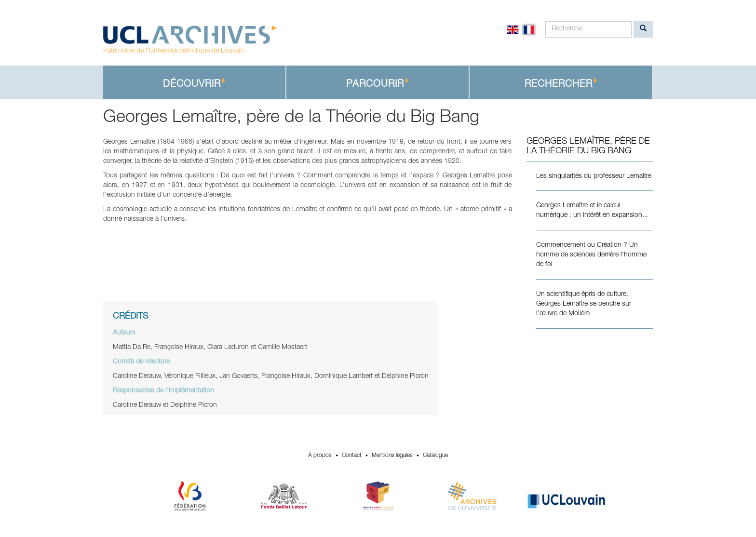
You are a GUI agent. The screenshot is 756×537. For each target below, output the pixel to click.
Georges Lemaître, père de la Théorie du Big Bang (588, 147)
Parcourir (378, 84)
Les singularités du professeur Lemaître (594, 176)
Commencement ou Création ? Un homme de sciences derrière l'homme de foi (591, 255)
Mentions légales (392, 456)
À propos (320, 456)
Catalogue (435, 456)
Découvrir (194, 84)
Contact (352, 456)
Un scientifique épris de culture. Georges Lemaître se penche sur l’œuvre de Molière (584, 304)
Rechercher (561, 84)
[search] (643, 29)
